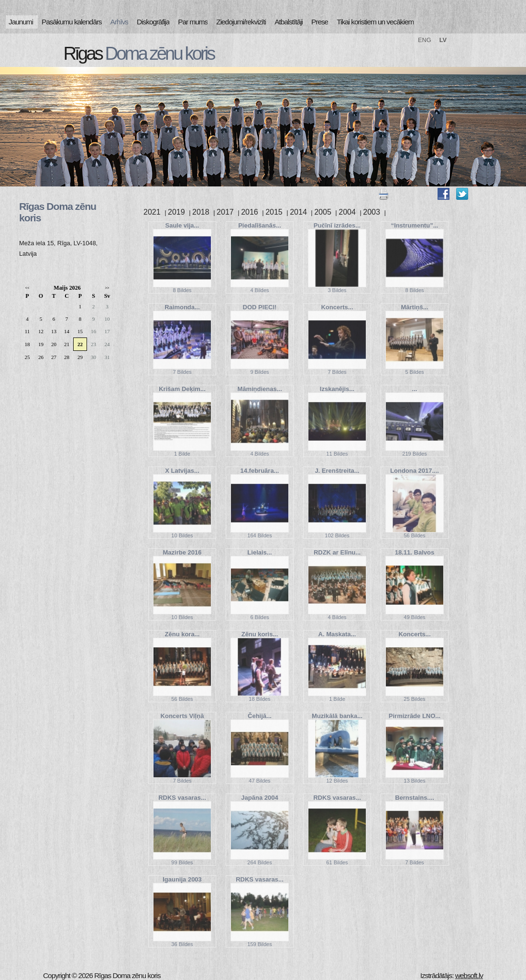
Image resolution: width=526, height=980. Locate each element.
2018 (201, 212)
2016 (250, 212)
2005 (323, 212)
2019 (176, 212)
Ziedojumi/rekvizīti (241, 22)
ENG (425, 40)
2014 (298, 212)
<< (27, 288)
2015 (274, 212)
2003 (372, 212)
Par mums (193, 22)
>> (107, 288)
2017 (225, 212)
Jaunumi (21, 22)
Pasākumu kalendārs (71, 22)
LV (443, 40)
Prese (320, 22)
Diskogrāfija (153, 22)
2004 (347, 212)
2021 (152, 212)
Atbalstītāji (289, 22)
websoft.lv (469, 975)
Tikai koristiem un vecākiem (375, 22)
